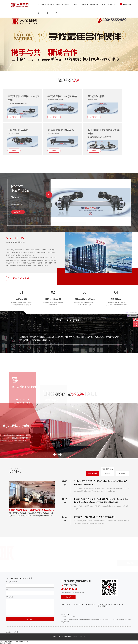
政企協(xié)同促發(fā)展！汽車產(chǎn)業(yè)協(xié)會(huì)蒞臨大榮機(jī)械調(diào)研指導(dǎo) (100, 483)
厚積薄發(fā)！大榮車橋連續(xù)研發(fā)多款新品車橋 (94, 517)
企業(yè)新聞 (92, 473)
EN (114, 5)
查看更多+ (123, 473)
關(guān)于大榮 (51, 9)
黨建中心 (76, 4)
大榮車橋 (16, 632)
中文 (111, 5)
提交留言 (30, 619)
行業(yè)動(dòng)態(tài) (107, 471)
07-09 (64, 499)
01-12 (64, 481)
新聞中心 (67, 4)
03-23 (64, 517)
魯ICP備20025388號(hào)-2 (79, 637)
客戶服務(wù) (87, 4)
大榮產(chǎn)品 (60, 9)
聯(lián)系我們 (96, 4)
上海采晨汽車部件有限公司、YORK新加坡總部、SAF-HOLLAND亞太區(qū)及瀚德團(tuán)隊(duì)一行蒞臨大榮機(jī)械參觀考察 (101, 501)
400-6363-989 (127, 5)
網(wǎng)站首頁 (42, 9)
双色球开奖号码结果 (6, 643)
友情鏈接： (9, 632)
